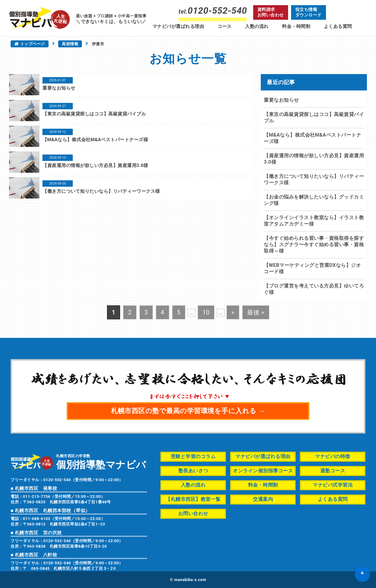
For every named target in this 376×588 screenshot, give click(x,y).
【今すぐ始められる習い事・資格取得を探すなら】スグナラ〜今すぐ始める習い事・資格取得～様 (314, 245)
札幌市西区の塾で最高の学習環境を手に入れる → (188, 411)
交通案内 (263, 499)
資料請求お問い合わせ (271, 12)
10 (206, 312)
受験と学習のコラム (193, 456)
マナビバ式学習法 (333, 485)
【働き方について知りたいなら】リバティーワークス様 (101, 191)
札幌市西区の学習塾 (101, 462)
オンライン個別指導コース (263, 471)
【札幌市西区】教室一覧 (193, 499)
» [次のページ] (233, 312)
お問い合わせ (193, 513)
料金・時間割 (296, 26)
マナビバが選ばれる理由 (178, 26)
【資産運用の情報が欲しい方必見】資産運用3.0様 (95, 165)
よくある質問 (338, 26)
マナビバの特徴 (333, 456)
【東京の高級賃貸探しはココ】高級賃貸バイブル (94, 114)
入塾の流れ (257, 26)
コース (225, 26)
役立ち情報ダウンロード (309, 12)
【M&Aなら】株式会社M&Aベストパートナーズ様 (95, 140)
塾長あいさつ (193, 471)
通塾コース (333, 471)
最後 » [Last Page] (256, 312)
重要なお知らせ (59, 88)
